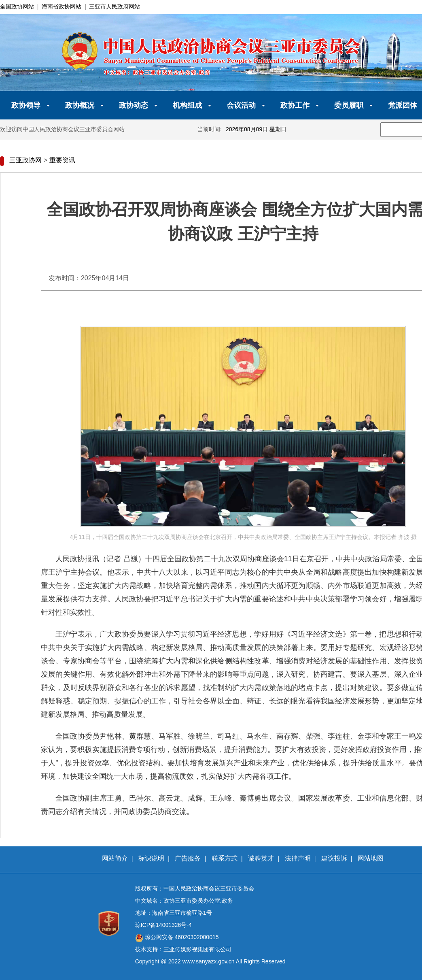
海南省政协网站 (61, 6)
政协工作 (295, 105)
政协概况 (80, 105)
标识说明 (151, 858)
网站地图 (371, 858)
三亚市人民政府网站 (115, 6)
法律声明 (298, 858)
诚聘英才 (261, 858)
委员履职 (349, 105)
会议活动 (241, 105)
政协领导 (26, 105)
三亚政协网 (25, 160)
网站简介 (115, 858)
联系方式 (225, 858)
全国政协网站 (17, 6)
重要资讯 (62, 160)
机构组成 (187, 105)
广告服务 (188, 858)
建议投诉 (334, 858)
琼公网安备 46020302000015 (181, 937)
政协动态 (134, 105)
